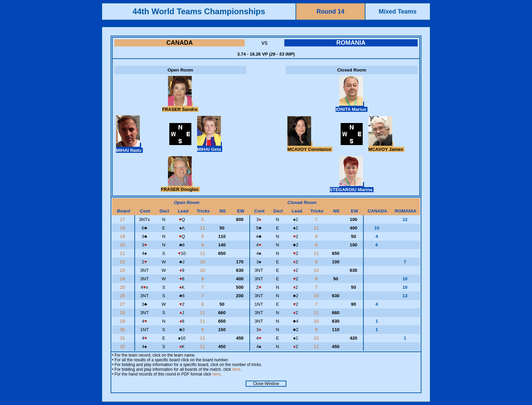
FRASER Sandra (180, 107)
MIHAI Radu (129, 148)
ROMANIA (351, 43)
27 (123, 304)
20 (123, 245)
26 (123, 296)
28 (123, 313)
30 (123, 330)
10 (203, 262)
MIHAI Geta (210, 147)
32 (123, 347)
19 (123, 236)
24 (123, 279)
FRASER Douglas (180, 187)
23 (123, 270)
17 (123, 219)
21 (123, 253)
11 (203, 228)
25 (123, 287)
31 (123, 338)
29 (123, 321)
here (236, 369)
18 (123, 228)
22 (123, 262)
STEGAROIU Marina (352, 187)
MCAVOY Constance (310, 147)
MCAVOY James (386, 147)
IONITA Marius (351, 107)
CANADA (179, 43)
